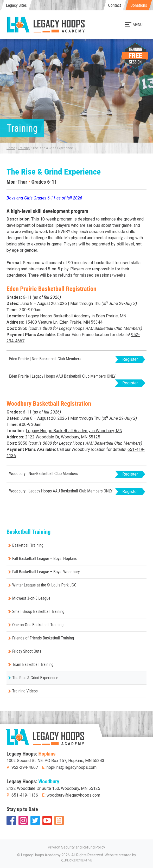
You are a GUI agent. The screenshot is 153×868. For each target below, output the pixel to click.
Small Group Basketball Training (38, 612)
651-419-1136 (25, 795)
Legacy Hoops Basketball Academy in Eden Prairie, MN (76, 316)
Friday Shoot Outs (27, 651)
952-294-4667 (25, 767)
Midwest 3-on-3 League (31, 598)
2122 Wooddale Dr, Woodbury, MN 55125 (63, 437)
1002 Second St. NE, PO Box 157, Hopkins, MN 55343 (55, 761)
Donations (139, 5)
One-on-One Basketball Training (38, 625)
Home (11, 148)
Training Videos (25, 691)
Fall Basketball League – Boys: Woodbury (46, 572)
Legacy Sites (16, 5)
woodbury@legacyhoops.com (73, 795)
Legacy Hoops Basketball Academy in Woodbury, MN (74, 431)
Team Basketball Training (33, 665)
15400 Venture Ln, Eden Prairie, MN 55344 (64, 322)
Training (24, 148)
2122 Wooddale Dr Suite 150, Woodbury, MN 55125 (53, 788)
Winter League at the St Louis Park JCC (44, 585)
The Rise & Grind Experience (35, 678)
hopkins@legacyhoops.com (72, 767)
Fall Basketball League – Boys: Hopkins (44, 559)
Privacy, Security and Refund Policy (76, 847)
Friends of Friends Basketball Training (43, 638)
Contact (115, 5)
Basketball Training (28, 545)
